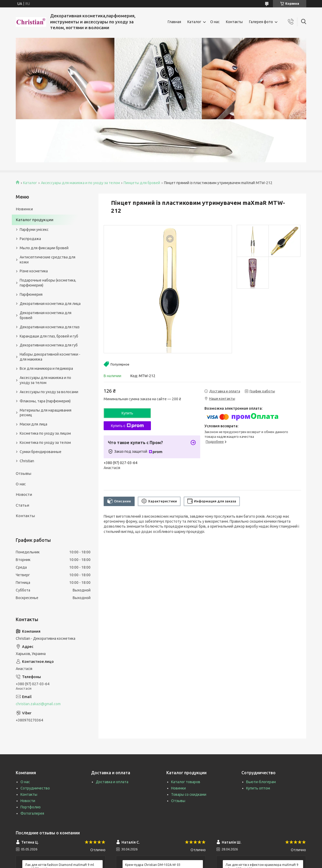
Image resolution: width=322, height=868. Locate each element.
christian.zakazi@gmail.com (38, 704)
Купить (127, 413)
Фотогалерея (32, 813)
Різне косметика (34, 271)
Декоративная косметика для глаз (50, 327)
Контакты (234, 22)
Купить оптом (258, 788)
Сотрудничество (35, 788)
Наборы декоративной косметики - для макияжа (50, 357)
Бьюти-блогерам (261, 782)
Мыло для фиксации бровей (44, 248)
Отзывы (23, 473)
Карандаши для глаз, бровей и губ (49, 336)
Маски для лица (33, 424)
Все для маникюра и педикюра (46, 368)
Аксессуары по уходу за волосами (49, 392)
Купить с (127, 426)
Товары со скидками (189, 794)
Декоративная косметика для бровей (46, 315)
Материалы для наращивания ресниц (46, 413)
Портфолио (31, 807)
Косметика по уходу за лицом (45, 433)
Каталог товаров (186, 782)
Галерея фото (261, 22)
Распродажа (30, 239)
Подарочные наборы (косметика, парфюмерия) (48, 283)
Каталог (194, 22)
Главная (174, 22)
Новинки (24, 209)
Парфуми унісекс (34, 230)
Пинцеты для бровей (142, 183)
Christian (27, 461)
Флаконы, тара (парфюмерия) (45, 401)
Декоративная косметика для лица (50, 304)
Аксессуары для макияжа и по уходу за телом (80, 183)
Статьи (22, 505)
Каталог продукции (35, 220)
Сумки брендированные (41, 452)
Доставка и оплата (112, 782)
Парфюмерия (31, 294)
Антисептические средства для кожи (47, 260)
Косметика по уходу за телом (45, 443)
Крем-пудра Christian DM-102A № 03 (153, 865)
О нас (215, 22)
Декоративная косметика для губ (49, 345)
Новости (24, 494)
